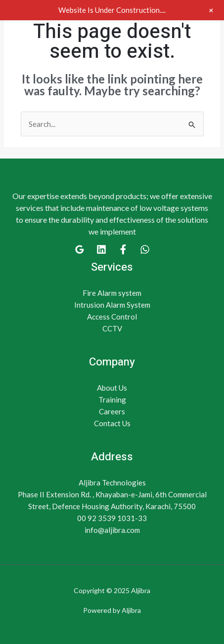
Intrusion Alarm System (112, 305)
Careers (112, 411)
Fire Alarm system (112, 293)
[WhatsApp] (145, 249)
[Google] (80, 249)
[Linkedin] (101, 249)
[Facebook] (123, 249)
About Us (112, 388)
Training (112, 400)
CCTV (112, 328)
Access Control (112, 317)
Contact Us (112, 423)
